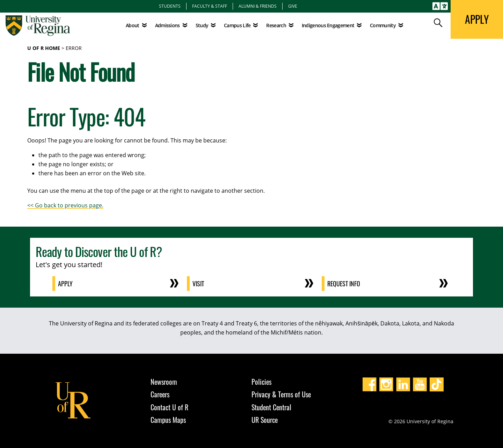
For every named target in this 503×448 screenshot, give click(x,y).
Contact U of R (169, 407)
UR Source (265, 420)
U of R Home (44, 48)
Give (293, 6)
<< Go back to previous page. (65, 205)
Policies (261, 382)
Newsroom (164, 382)
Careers (160, 394)
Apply (65, 284)
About (133, 25)
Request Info (344, 284)
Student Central (271, 407)
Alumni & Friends (258, 6)
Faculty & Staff (210, 6)
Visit (198, 284)
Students (170, 6)
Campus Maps (168, 420)
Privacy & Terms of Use (281, 394)
